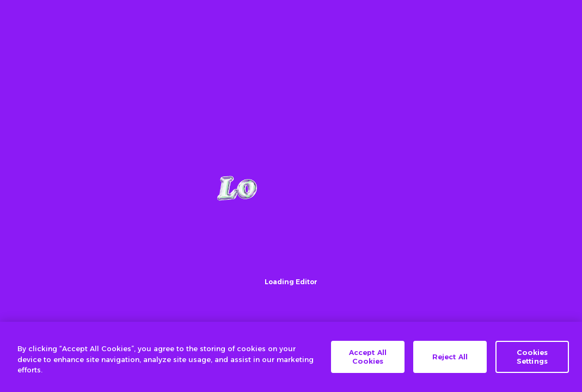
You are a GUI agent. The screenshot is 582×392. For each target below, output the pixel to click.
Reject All (450, 357)
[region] (291, 357)
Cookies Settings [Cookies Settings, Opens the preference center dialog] (532, 357)
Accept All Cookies (368, 357)
